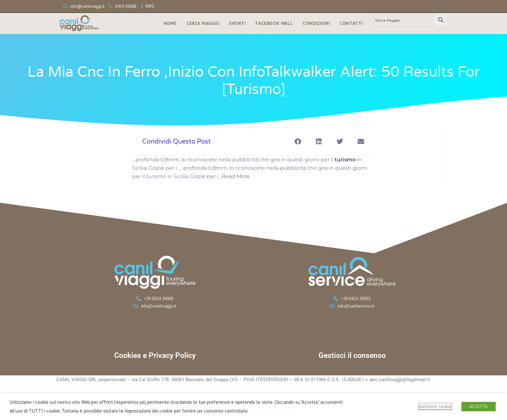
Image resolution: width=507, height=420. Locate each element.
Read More (236, 176)
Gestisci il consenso (352, 355)
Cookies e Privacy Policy (155, 355)
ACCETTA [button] (479, 407)
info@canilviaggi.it (87, 6)
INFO (150, 6)
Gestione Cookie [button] (435, 406)
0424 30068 (126, 6)
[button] (298, 141)
